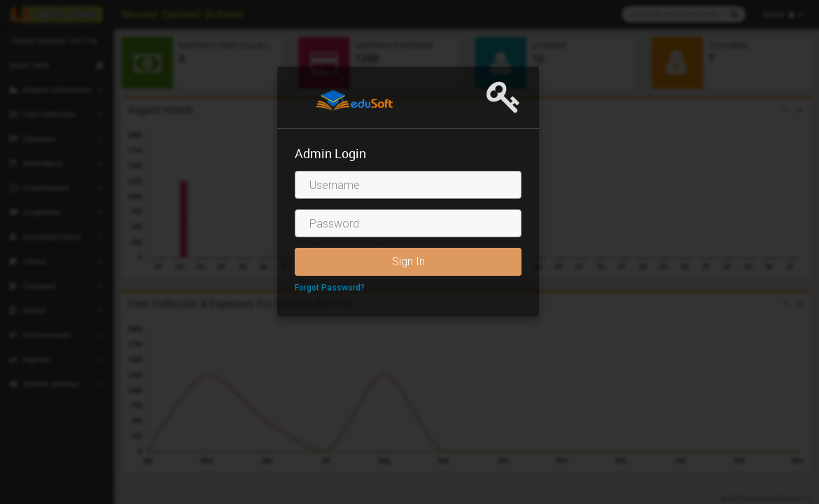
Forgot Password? (330, 288)
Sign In (408, 261)
